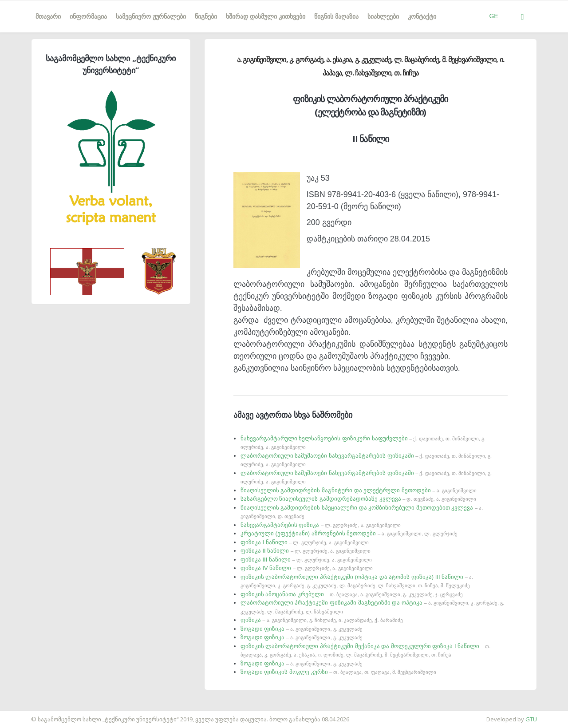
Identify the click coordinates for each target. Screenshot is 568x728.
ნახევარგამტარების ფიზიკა (321, 525)
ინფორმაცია (88, 16)
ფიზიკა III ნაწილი (306, 560)
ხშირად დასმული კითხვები (266, 16)
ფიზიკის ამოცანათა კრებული (352, 594)
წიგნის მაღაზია (336, 16)
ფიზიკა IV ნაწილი (307, 568)
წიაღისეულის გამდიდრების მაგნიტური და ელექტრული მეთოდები (359, 490)
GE (493, 16)
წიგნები (206, 16)
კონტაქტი (422, 16)
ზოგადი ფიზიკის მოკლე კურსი (338, 672)
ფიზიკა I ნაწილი (305, 542)
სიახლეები (383, 16)
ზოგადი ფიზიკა (302, 629)
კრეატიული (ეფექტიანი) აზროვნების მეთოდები (349, 533)
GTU (531, 719)
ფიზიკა (322, 620)
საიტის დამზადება (26, 715)
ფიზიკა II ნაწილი (306, 551)
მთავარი (48, 16)
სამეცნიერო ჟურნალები (151, 16)
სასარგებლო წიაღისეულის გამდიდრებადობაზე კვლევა (358, 499)
